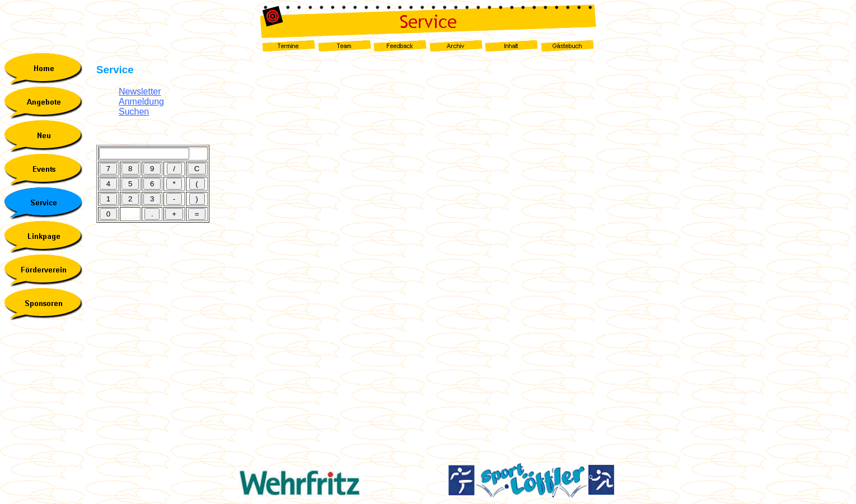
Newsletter (140, 91)
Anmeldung (141, 102)
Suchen (134, 112)
